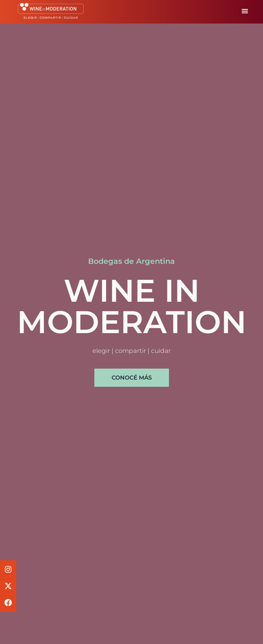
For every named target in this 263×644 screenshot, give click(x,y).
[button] (245, 9)
